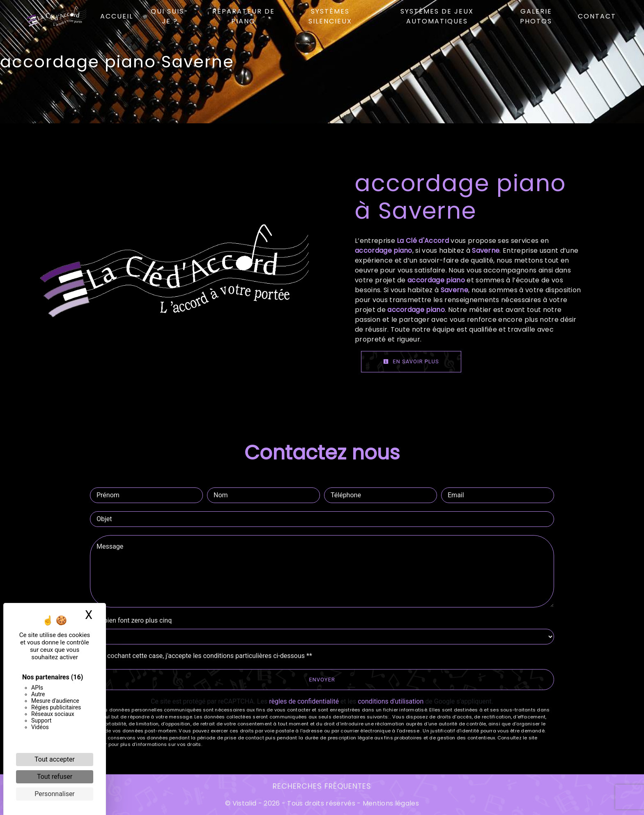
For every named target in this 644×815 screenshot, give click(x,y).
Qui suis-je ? (170, 16)
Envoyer (322, 680)
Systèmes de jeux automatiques (437, 16)
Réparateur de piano (244, 16)
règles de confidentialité (304, 701)
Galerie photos (536, 16)
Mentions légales (390, 803)
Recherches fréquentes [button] (322, 786)
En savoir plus (411, 361)
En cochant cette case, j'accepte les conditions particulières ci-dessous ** (205, 656)
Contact (597, 16)
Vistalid (245, 803)
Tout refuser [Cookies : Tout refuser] (55, 777)
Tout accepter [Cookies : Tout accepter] (55, 759)
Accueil (117, 16)
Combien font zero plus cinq (131, 620)
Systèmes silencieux (330, 16)
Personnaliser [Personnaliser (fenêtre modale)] (55, 794)
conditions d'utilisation (391, 701)
